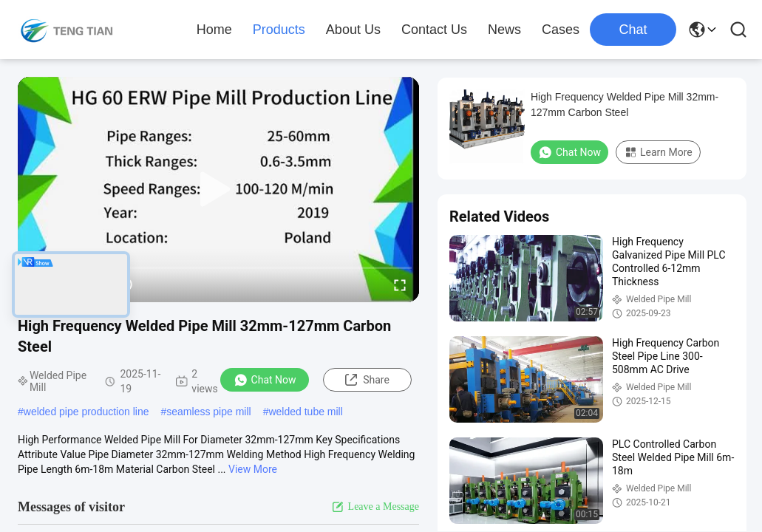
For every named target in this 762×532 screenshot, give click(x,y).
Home (214, 30)
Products (279, 30)
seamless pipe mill (208, 412)
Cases (561, 30)
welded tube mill (305, 412)
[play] (219, 190)
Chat (633, 30)
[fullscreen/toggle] (400, 284)
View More (253, 469)
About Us (353, 30)
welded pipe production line (86, 412)
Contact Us (434, 30)
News (504, 30)
